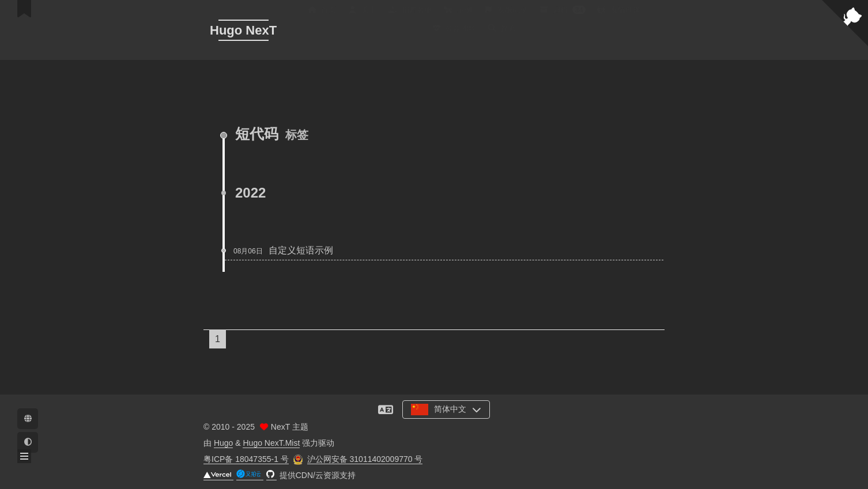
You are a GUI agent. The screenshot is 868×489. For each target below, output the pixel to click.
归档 (562, 18)
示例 (458, 18)
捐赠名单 (410, 18)
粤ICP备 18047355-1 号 (246, 459)
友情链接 (618, 18)
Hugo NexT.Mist (271, 443)
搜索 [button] (501, 36)
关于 (362, 18)
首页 (322, 18)
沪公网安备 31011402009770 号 (365, 459)
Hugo (223, 443)
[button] (24, 456)
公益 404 (453, 36)
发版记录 (505, 18)
